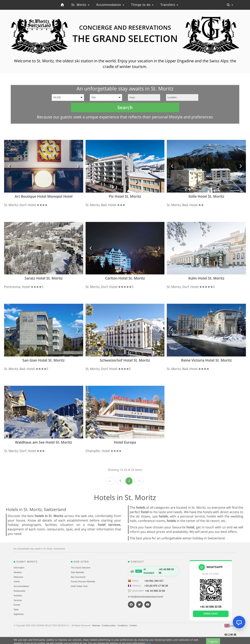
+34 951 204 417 (154, 581)
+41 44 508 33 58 (155, 591)
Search (125, 107)
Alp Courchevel (78, 577)
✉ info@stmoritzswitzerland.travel (146, 597)
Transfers (169, 5)
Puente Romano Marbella (83, 581)
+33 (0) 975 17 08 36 (156, 586)
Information (19, 568)
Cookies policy (109, 625)
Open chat (211, 614)
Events (17, 605)
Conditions (123, 625)
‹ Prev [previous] (110, 481)
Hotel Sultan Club (79, 586)
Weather (18, 572)
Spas (16, 609)
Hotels (17, 581)
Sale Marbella (77, 572)
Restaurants (19, 591)
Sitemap (96, 625)
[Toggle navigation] (230, 5)
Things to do (142, 5)
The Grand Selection (81, 568)
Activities (18, 596)
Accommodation (110, 5)
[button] (10, 166)
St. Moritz (80, 5)
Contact (133, 625)
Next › (139, 481)
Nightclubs (19, 614)
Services (18, 600)
